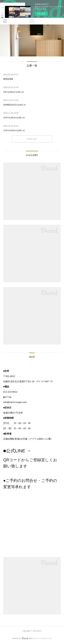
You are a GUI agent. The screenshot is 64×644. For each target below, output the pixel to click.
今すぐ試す (41, 14)
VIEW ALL (32, 139)
